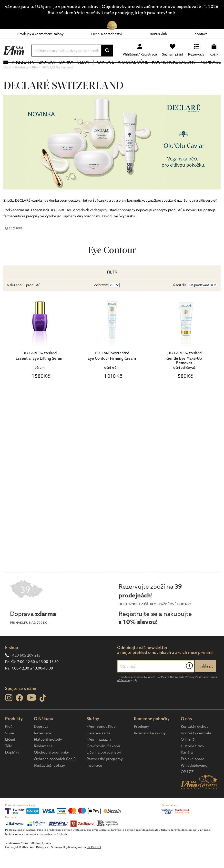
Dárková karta (99, 749)
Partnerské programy (105, 775)
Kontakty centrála (196, 749)
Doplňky (12, 769)
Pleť (8, 743)
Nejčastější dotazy (49, 782)
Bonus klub (158, 34)
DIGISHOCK (94, 863)
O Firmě (188, 756)
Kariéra (187, 769)
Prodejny (142, 743)
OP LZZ (187, 788)
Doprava (41, 743)
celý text (15, 244)
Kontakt (201, 34)
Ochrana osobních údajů (55, 775)
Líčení (10, 756)
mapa (47, 859)
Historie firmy (193, 762)
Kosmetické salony (176, 70)
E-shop (12, 664)
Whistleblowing (194, 782)
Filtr (112, 288)
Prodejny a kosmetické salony (41, 34)
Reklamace (43, 762)
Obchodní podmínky (51, 769)
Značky (46, 70)
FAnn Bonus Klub (101, 743)
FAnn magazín (99, 756)
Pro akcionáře (193, 775)
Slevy (86, 70)
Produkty (21, 71)
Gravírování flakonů (103, 762)
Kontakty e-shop (195, 743)
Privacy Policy (194, 693)
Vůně (10, 749)
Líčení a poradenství (107, 34)
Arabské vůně (137, 70)
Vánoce (108, 70)
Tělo (9, 762)
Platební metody (48, 756)
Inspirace (212, 70)
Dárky (67, 70)
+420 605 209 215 (25, 672)
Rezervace (43, 749)
